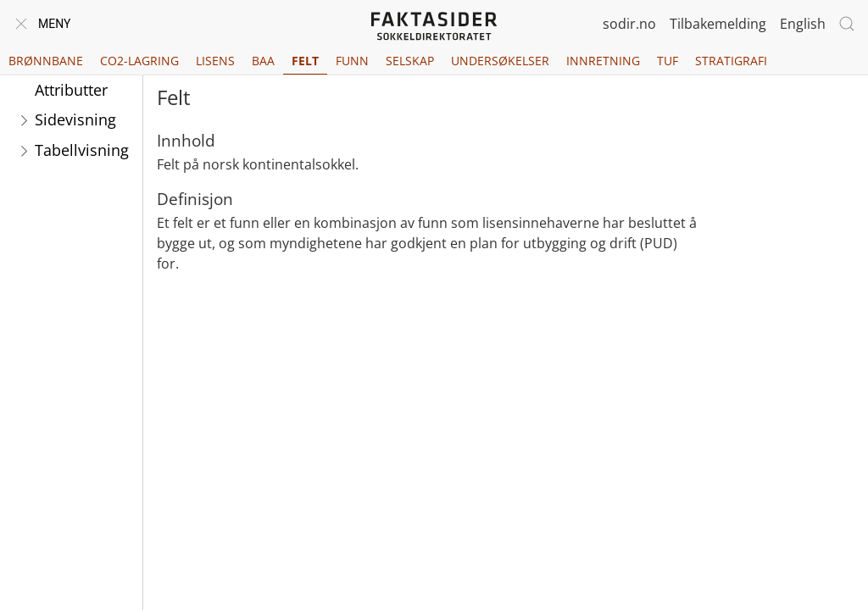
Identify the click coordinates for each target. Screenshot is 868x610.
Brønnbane (46, 61)
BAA (263, 61)
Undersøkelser (500, 61)
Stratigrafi (731, 61)
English (803, 24)
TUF (668, 61)
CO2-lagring (139, 61)
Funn (352, 61)
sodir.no (629, 24)
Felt (305, 61)
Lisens (215, 61)
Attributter (71, 90)
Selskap (410, 61)
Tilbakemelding (718, 24)
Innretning (603, 61)
